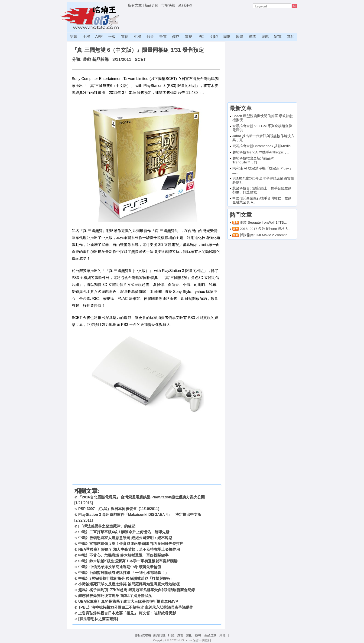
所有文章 (135, 5)
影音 (150, 37)
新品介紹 (152, 5)
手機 (86, 37)
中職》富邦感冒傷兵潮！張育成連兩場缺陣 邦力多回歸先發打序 (131, 544)
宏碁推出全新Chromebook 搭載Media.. (262, 146)
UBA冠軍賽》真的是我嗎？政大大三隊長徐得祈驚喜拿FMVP (128, 602)
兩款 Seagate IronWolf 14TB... (263, 222)
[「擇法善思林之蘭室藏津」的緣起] (107, 526)
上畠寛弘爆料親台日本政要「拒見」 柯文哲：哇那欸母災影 (127, 613)
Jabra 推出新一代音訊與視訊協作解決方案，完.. (263, 138)
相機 (137, 37)
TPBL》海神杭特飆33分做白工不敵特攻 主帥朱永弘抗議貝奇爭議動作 (136, 607)
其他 (291, 37)
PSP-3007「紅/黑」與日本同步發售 (107, 509)
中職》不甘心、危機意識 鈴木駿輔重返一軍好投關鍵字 (123, 555)
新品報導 (101, 60)
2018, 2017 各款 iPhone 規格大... (266, 229)
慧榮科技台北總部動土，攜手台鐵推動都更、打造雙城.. (262, 190)
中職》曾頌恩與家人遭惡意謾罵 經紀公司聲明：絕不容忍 (125, 538)
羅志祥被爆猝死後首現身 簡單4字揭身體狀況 (115, 596)
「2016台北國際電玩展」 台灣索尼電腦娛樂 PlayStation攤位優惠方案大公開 (141, 497)
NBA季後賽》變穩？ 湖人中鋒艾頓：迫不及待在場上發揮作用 (129, 549)
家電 (278, 37)
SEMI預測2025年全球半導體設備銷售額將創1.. (263, 180)
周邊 (227, 37)
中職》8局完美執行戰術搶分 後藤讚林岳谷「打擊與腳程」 (126, 578)
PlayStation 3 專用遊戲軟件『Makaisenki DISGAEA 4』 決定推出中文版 (140, 515)
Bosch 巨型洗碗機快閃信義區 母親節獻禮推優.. (263, 118)
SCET (140, 60)
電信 (125, 37)
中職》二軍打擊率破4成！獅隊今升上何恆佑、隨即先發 (124, 532)
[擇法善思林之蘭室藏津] (98, 619)
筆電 (163, 37)
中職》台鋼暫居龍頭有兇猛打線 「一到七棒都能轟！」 (123, 573)
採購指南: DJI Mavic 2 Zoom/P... (265, 235)
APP (99, 37)
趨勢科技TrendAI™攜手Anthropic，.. (261, 152)
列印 (214, 37)
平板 (112, 37)
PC (201, 37)
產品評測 (185, 5)
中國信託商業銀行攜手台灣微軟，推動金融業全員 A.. (262, 200)
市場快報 (168, 5)
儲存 (176, 37)
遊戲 (265, 37)
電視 (188, 37)
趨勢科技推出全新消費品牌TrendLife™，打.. (253, 160)
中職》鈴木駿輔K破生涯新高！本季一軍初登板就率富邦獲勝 (128, 561)
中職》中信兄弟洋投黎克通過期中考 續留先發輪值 (120, 567)
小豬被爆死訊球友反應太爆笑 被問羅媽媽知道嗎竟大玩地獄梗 (129, 584)
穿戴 (74, 37)
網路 (252, 37)
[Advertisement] (212, 20)
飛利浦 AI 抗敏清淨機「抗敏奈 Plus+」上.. (263, 170)
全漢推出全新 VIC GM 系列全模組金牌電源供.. (262, 128)
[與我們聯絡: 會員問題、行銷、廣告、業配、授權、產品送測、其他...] (182, 635)
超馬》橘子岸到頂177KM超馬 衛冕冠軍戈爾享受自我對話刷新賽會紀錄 (137, 590)
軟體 (240, 37)
